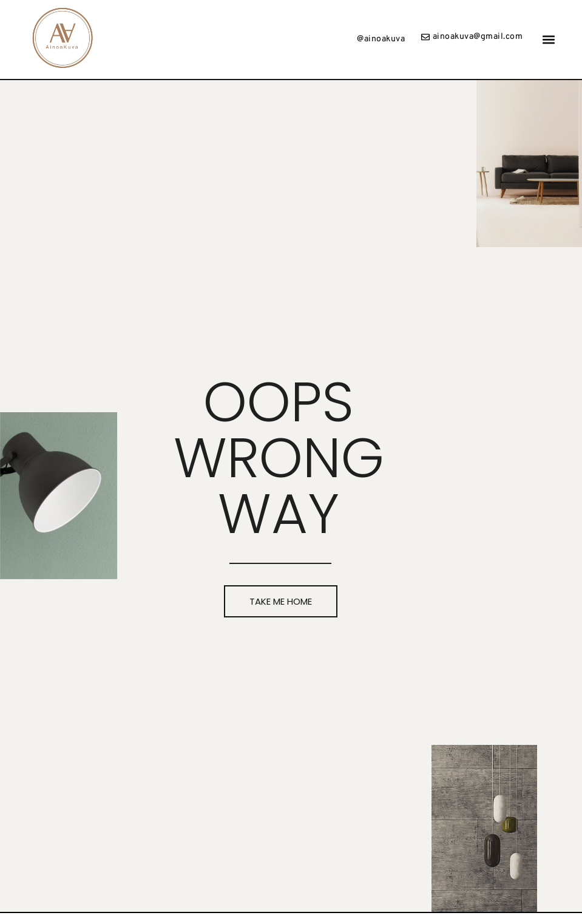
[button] (549, 40)
